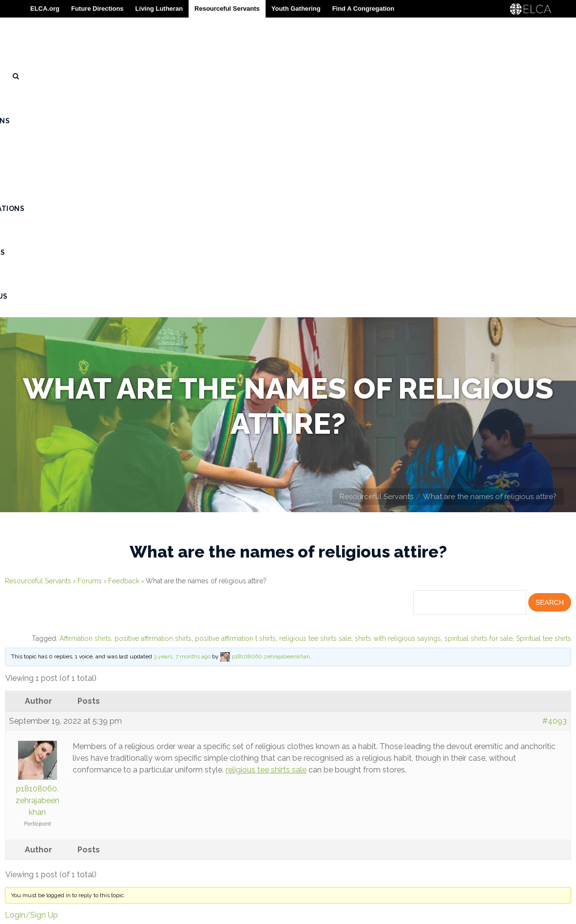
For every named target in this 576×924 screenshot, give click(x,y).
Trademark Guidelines (53, 854)
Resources (30, 824)
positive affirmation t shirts (235, 419)
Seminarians (32, 779)
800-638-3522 (262, 832)
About (20, 764)
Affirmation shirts (85, 419)
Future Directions (97, 9)
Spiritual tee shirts (544, 419)
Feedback (124, 362)
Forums (90, 362)
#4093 (555, 502)
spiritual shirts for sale (479, 419)
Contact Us (31, 839)
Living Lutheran (159, 9)
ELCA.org (45, 9)
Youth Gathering (296, 9)
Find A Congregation (364, 9)
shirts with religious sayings (398, 419)
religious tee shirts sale (315, 419)
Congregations (40, 809)
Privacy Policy (37, 885)
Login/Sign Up (31, 696)
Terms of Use (34, 869)
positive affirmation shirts (153, 419)
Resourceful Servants (376, 277)
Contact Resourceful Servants (428, 811)
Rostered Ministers (48, 794)
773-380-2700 (246, 848)
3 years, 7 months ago (182, 437)
